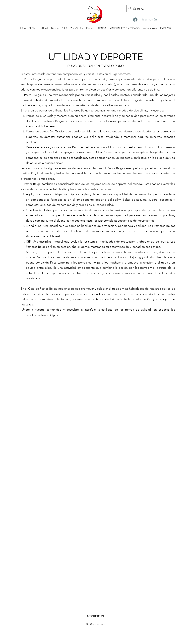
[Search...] (152, 9)
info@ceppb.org (95, 616)
